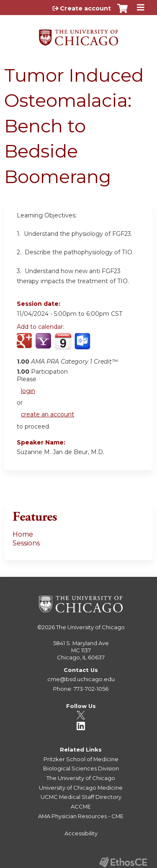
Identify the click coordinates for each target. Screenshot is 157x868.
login (28, 391)
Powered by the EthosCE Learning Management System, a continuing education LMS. (123, 862)
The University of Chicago (90, 627)
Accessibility (81, 833)
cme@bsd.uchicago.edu (81, 679)
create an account (48, 414)
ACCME (81, 806)
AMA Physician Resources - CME (81, 816)
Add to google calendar (25, 346)
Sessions (26, 543)
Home (23, 534)
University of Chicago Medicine (81, 788)
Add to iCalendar (63, 345)
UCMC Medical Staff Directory (81, 797)
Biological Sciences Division (81, 768)
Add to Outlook (83, 346)
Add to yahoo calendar (44, 346)
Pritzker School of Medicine (81, 759)
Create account (85, 8)
